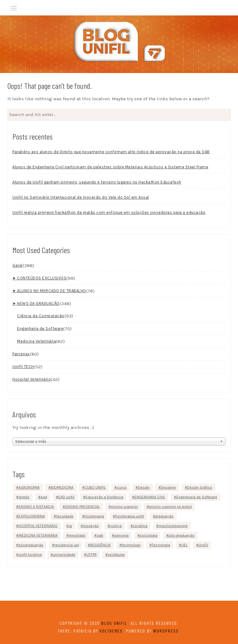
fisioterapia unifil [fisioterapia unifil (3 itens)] (130, 516)
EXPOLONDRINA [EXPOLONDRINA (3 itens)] (32, 516)
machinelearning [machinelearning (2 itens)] (173, 526)
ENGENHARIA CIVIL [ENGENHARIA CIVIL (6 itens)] (150, 497)
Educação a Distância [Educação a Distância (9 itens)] (104, 497)
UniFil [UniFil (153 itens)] (203, 545)
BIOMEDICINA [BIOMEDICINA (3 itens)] (62, 487)
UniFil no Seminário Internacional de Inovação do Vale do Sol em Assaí (81, 197)
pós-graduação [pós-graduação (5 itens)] (182, 535)
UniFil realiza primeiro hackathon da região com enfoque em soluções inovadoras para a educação (109, 212)
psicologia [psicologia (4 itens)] (149, 535)
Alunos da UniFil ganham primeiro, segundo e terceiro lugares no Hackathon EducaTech (97, 182)
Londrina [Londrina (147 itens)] (140, 526)
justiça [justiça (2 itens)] (116, 526)
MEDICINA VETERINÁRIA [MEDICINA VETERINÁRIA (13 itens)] (38, 535)
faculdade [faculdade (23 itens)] (65, 516)
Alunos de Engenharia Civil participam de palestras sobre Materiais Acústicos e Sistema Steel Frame (110, 167)
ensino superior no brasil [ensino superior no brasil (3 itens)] (170, 507)
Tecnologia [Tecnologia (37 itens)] (161, 545)
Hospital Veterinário (32, 379)
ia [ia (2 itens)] (70, 526)
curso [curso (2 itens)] (122, 487)
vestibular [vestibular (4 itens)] (116, 555)
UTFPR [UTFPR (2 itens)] (92, 555)
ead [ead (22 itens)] (44, 497)
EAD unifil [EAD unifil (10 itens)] (66, 497)
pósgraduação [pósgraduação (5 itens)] (31, 545)
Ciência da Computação (41, 316)
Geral (18, 265)
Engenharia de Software (40, 328)
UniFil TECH (23, 367)
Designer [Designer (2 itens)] (168, 487)
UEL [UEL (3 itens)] (184, 545)
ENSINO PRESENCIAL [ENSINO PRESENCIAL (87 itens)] (82, 507)
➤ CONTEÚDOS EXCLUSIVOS (39, 278)
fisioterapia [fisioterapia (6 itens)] (94, 516)
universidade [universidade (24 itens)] (64, 555)
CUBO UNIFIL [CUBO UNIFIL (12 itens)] (95, 487)
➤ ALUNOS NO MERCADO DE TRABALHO (49, 291)
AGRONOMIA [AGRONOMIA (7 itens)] (29, 487)
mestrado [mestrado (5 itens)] (77, 535)
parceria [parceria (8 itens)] (121, 535)
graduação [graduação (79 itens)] (164, 516)
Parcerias (21, 354)
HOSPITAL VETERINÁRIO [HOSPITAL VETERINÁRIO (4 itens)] (38, 526)
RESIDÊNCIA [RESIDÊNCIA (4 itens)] (100, 545)
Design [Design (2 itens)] (144, 487)
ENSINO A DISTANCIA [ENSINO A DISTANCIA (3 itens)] (36, 507)
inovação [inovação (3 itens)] (91, 526)
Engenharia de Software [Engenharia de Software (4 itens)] (197, 497)
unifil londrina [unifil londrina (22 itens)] (30, 555)
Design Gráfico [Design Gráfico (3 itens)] (200, 487)
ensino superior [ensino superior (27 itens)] (124, 507)
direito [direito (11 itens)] (24, 497)
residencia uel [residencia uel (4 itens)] (67, 545)
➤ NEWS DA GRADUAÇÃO (36, 303)
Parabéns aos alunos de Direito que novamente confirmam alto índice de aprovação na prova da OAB (111, 152)
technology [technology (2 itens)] (131, 545)
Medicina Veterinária (37, 341)
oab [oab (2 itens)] (100, 535)
